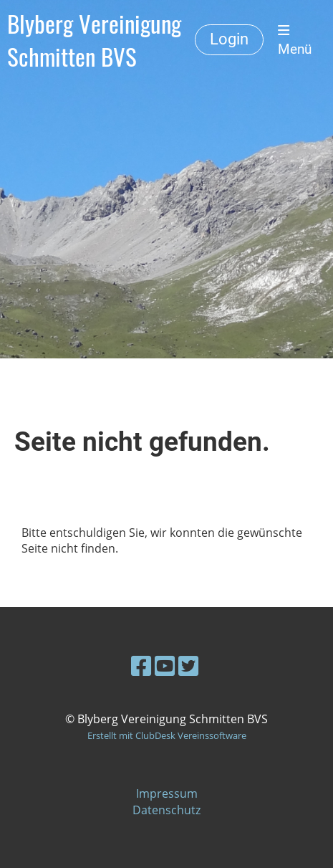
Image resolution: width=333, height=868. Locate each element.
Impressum (167, 793)
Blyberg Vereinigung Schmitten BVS (94, 40)
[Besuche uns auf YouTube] (165, 666)
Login (229, 39)
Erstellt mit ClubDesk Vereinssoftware (167, 735)
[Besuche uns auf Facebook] (141, 666)
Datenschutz (166, 810)
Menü (295, 40)
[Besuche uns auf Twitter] (188, 666)
